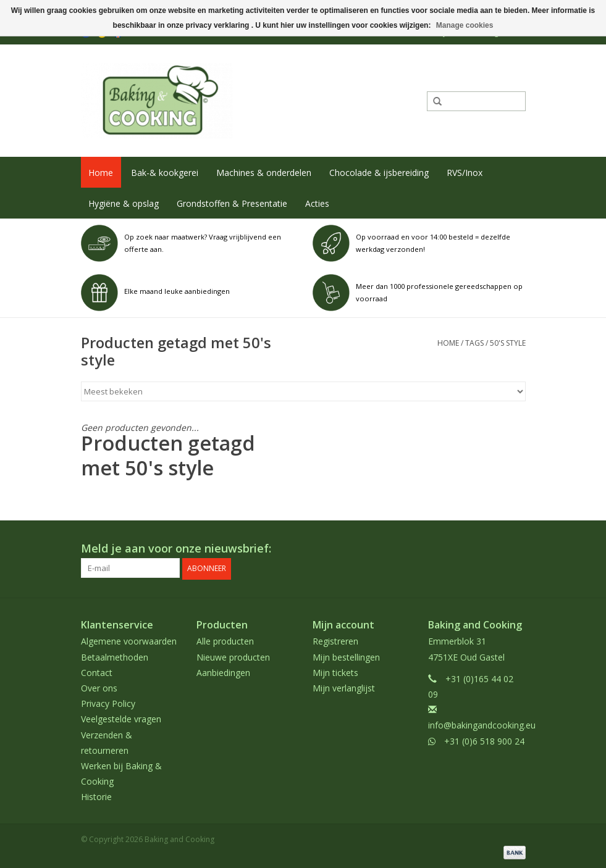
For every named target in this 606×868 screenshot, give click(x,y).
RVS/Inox (465, 173)
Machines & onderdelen (264, 173)
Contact (97, 672)
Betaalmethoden (115, 656)
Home (101, 173)
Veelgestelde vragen (121, 718)
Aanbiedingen (223, 672)
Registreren (335, 641)
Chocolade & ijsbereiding (379, 173)
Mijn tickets (335, 672)
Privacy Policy (108, 703)
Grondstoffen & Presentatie (232, 203)
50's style (508, 343)
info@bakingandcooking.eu (482, 724)
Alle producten (225, 641)
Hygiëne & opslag (124, 203)
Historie (96, 796)
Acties (317, 203)
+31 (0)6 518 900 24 (484, 740)
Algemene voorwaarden (129, 641)
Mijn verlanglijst (344, 687)
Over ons (99, 687)
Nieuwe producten (233, 656)
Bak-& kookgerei (165, 173)
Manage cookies (465, 25)
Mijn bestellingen (346, 656)
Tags (474, 343)
